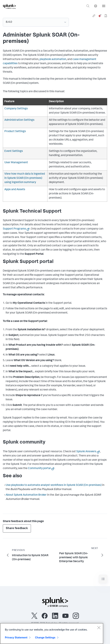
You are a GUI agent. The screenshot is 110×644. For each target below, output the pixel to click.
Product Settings (15, 132)
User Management (16, 163)
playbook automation (53, 59)
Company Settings (16, 109)
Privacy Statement (16, 637)
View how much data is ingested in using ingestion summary (25, 178)
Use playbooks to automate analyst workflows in (54, 485)
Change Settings (45, 637)
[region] (52, 634)
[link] (94, 16)
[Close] (99, 628)
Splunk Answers (86, 452)
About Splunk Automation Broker (26, 495)
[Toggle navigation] (103, 579)
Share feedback (17, 528)
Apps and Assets (15, 190)
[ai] (100, 16)
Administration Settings (19, 120)
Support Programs (14, 229)
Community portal (39, 469)
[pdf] (106, 16)
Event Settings (14, 151)
